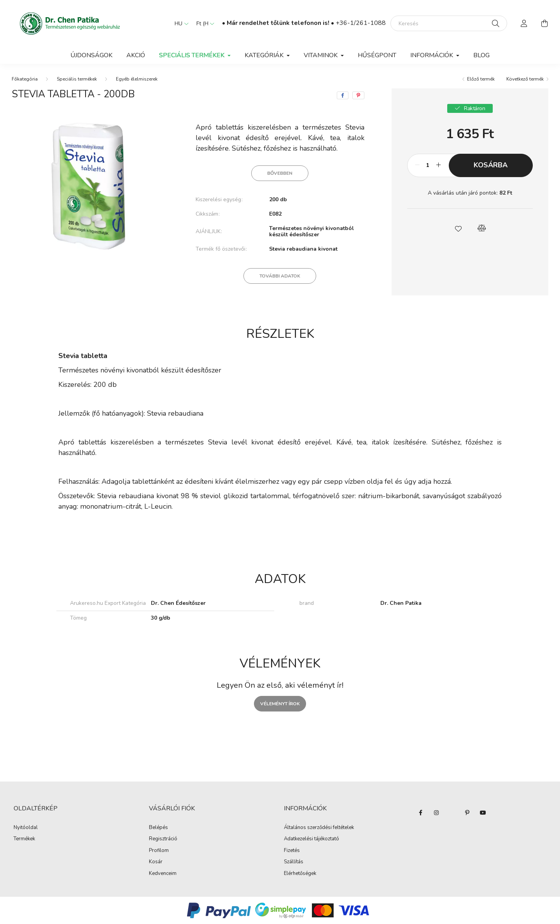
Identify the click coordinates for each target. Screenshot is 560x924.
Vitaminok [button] (321, 55)
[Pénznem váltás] (203, 23)
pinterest (467, 813)
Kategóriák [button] (265, 55)
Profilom (159, 851)
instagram (436, 813)
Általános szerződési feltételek (319, 828)
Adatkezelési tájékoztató (311, 839)
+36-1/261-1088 (361, 23)
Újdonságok (91, 55)
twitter (452, 813)
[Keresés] (449, 23)
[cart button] (544, 23)
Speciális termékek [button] (192, 55)
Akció (136, 55)
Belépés (158, 828)
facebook (421, 813)
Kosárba (491, 165)
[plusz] (439, 165)
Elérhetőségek (300, 874)
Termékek (24, 839)
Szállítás (294, 862)
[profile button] (524, 23)
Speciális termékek (77, 79)
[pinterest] (358, 95)
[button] (458, 228)
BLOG (481, 55)
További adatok (280, 276)
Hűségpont (377, 55)
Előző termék (481, 79)
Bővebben (280, 173)
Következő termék (525, 79)
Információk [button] (432, 55)
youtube (483, 813)
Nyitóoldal (26, 828)
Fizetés (292, 851)
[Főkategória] (25, 79)
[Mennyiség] (428, 165)
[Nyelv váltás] (180, 23)
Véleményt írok (280, 704)
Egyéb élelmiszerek (137, 79)
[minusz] (417, 165)
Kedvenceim (163, 874)
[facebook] (343, 95)
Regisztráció (163, 839)
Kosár (156, 862)
